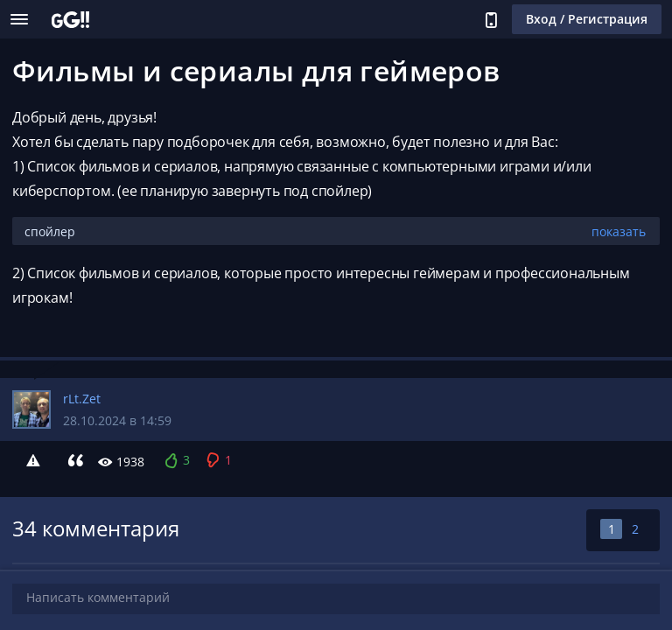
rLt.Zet (82, 399)
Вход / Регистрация (587, 19)
